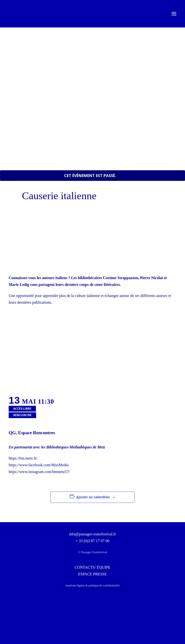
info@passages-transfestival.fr (93, 534)
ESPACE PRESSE (92, 574)
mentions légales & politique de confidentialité (93, 585)
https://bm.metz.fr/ (23, 458)
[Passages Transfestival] (16, 14)
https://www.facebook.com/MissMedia (39, 465)
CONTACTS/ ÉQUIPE (93, 567)
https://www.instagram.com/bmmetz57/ (39, 472)
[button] (174, 14)
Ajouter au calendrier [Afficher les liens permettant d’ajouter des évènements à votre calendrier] (93, 497)
